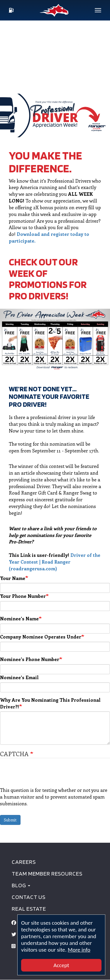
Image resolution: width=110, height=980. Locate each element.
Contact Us (29, 897)
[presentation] (45, 775)
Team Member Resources (47, 873)
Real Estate (29, 909)
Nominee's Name (19, 618)
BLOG (21, 885)
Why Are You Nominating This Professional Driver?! (50, 703)
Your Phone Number (23, 596)
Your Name (13, 578)
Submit (10, 820)
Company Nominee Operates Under (41, 637)
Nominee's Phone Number (30, 659)
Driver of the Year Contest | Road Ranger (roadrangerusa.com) (55, 562)
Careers (24, 862)
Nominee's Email (19, 677)
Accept (61, 965)
